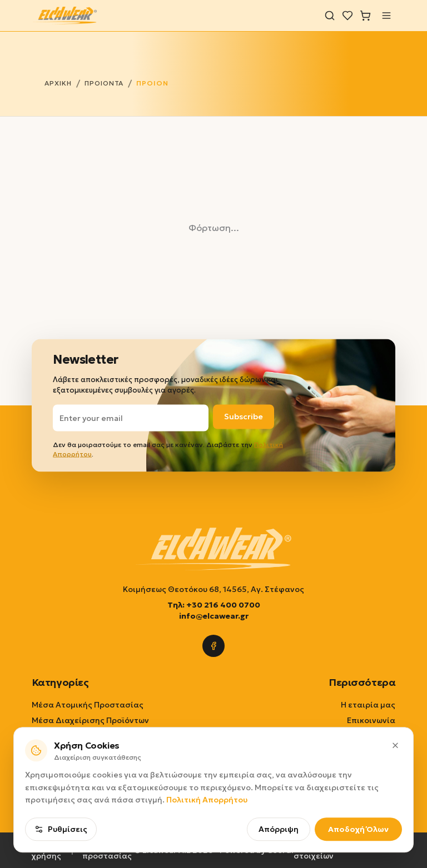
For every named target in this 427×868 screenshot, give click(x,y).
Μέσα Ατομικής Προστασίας (88, 705)
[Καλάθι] (365, 16)
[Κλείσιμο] (395, 799)
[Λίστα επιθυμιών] (347, 16)
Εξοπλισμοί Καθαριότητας (84, 736)
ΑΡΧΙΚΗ (58, 83)
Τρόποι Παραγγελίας (354, 736)
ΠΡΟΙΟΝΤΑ (104, 83)
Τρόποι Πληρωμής (360, 751)
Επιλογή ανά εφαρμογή (77, 751)
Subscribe (244, 417)
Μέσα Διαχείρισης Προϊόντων (90, 720)
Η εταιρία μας (368, 705)
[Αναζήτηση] (330, 16)
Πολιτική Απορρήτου (207, 853)
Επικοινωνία (371, 720)
